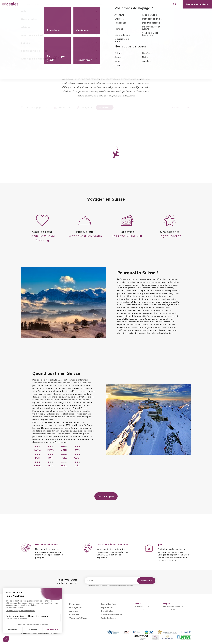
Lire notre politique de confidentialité (121, 586)
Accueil (97, 21)
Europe (106, 21)
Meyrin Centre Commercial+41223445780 (174, 607)
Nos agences (95, 4)
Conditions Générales (112, 615)
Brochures (74, 615)
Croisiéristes (107, 611)
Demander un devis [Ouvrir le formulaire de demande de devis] (197, 4)
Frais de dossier (109, 618)
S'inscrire (146, 581)
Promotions (76, 4)
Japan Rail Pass (109, 604)
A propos (74, 611)
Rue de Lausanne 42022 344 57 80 (141, 607)
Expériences (107, 607)
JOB (160, 544)
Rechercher (105, 108)
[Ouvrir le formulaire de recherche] (175, 4)
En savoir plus (106, 496)
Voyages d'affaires (78, 618)
